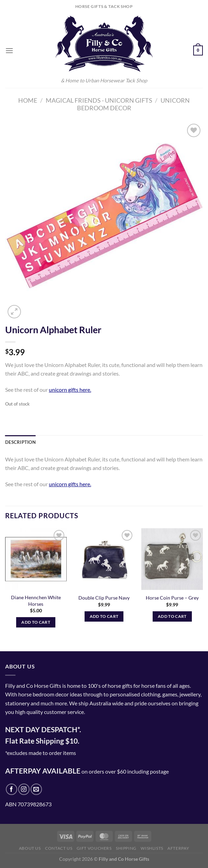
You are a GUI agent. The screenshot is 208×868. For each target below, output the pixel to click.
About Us (30, 848)
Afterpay (178, 848)
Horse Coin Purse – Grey (172, 598)
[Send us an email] (36, 789)
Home (28, 100)
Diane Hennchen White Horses (36, 601)
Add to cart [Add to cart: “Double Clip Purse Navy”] (104, 616)
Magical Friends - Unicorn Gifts (99, 100)
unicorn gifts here (69, 390)
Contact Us (59, 848)
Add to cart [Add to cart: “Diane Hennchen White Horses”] (36, 622)
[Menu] (9, 50)
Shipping (126, 848)
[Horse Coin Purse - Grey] (172, 559)
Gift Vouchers (94, 848)
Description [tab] (20, 442)
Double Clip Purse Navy (104, 598)
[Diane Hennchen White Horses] (36, 559)
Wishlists (152, 848)
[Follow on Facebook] (12, 789)
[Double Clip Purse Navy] (104, 559)
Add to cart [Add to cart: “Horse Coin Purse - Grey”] (172, 616)
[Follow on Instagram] (24, 789)
